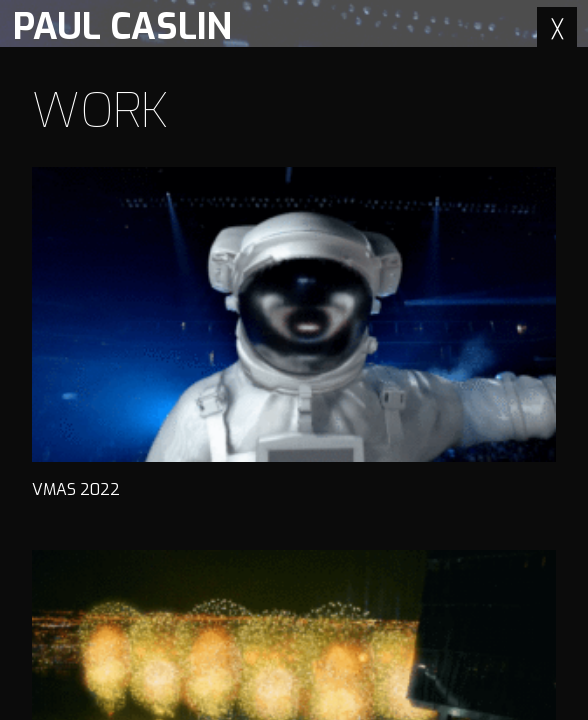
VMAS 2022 (294, 333)
